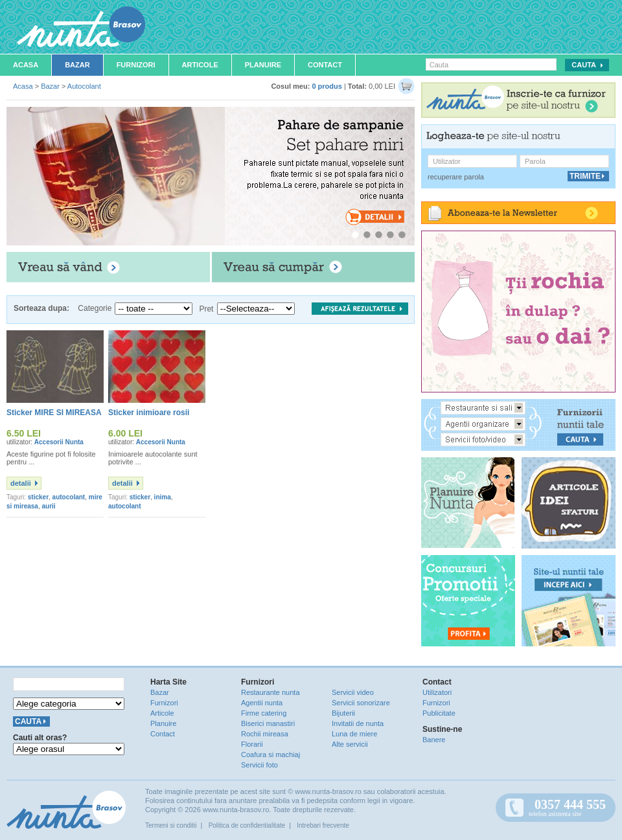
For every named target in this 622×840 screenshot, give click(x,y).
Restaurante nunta (271, 692)
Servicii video (353, 692)
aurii (49, 506)
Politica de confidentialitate (247, 825)
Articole (200, 65)
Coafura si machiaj (271, 755)
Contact (325, 65)
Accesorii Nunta (59, 442)
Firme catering (264, 713)
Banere (434, 740)
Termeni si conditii (171, 825)
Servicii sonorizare (361, 703)
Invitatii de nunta (358, 723)
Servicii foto (259, 765)
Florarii (252, 744)
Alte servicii (350, 744)
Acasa (26, 65)
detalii (21, 483)
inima (163, 497)
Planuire (263, 65)
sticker (38, 497)
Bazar (77, 65)
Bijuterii (343, 713)
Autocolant (84, 86)
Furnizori (136, 65)
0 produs (327, 86)
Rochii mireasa (265, 734)
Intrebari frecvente (323, 825)
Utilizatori (437, 692)
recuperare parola (456, 177)
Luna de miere (354, 734)
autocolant (69, 497)
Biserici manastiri (268, 723)
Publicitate (439, 713)
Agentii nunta (262, 703)
